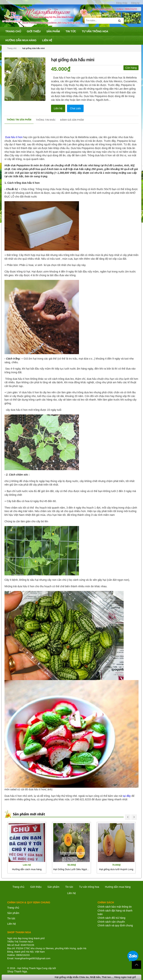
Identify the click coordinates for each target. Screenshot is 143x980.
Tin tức (11, 918)
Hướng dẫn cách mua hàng (27, 869)
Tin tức (69, 887)
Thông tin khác (46, 120)
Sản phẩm (53, 887)
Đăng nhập (122, 3)
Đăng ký (135, 3)
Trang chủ (12, 48)
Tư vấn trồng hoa (89, 887)
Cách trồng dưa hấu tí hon (24, 183)
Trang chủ (13, 908)
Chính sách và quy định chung (115, 925)
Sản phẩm (13, 913)
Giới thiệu (36, 887)
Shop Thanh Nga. (18, 971)
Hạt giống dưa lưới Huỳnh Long (116, 869)
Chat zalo (75, 108)
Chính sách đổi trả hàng (111, 918)
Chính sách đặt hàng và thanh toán (115, 912)
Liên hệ (12, 924)
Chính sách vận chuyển (111, 922)
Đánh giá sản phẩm (72, 120)
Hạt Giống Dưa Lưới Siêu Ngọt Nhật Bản (75, 869)
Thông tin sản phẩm (19, 120)
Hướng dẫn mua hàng (118, 887)
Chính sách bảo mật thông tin (115, 907)
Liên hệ (58, 108)
